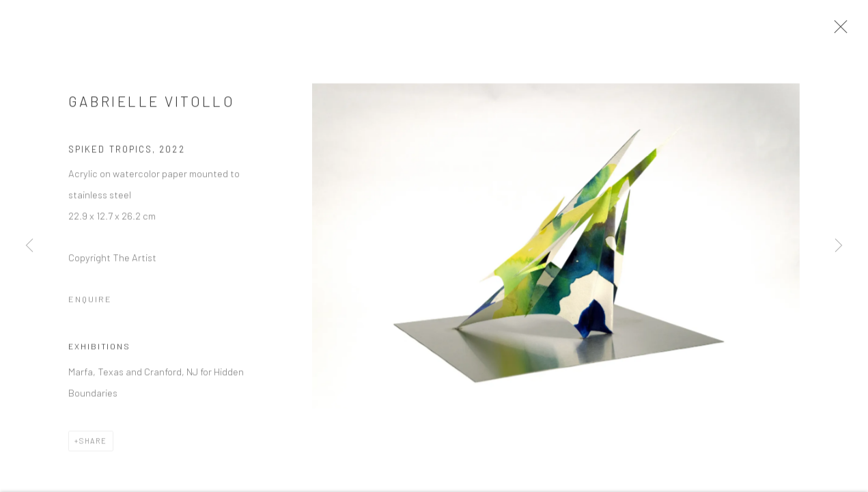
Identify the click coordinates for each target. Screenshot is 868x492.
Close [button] (845, 31)
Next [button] (839, 246)
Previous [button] (29, 246)
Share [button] (93, 446)
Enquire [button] (90, 304)
